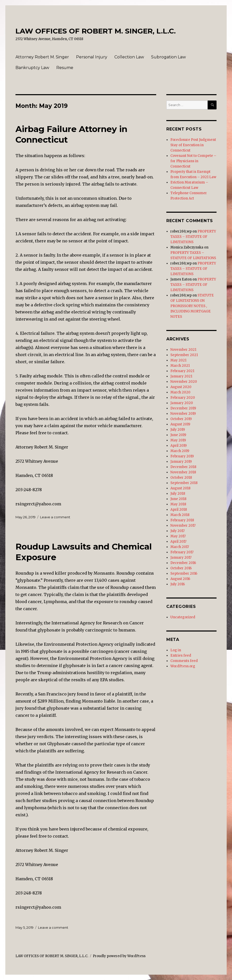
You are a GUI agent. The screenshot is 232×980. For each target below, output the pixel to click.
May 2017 (178, 536)
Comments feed (184, 661)
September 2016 (184, 574)
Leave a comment (55, 517)
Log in (176, 650)
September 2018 (184, 483)
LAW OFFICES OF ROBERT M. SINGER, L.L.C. (96, 31)
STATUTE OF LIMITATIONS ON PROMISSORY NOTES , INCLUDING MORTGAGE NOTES (192, 306)
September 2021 (184, 355)
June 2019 (178, 435)
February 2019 (182, 456)
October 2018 (181, 478)
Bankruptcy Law (32, 68)
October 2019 (181, 419)
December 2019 (183, 408)
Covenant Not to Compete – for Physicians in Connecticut (193, 161)
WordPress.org (183, 666)
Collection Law (129, 57)
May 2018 (178, 504)
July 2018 (178, 494)
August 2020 (181, 387)
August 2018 (180, 488)
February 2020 (183, 398)
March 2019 (180, 451)
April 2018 (179, 510)
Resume (65, 68)
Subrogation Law (168, 57)
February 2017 (182, 552)
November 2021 (183, 350)
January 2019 (181, 462)
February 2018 (182, 520)
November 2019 (183, 414)
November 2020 (184, 382)
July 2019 (178, 430)
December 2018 (183, 467)
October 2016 (181, 568)
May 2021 (178, 360)
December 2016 (183, 563)
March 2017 (180, 547)
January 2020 (182, 403)
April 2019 (179, 446)
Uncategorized (183, 617)
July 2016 (178, 584)
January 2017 (181, 558)
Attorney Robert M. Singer (42, 57)
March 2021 (180, 366)
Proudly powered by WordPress (119, 956)
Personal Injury (92, 57)
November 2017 (183, 526)
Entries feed (181, 655)
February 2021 (182, 371)
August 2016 (180, 579)
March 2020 (180, 392)
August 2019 (180, 424)
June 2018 (178, 499)
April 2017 (178, 542)
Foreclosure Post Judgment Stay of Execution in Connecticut (193, 145)
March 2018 (180, 515)
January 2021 (181, 376)
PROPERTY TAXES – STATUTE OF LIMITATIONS (193, 237)
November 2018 (183, 472)
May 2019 (178, 440)
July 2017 (177, 531)
